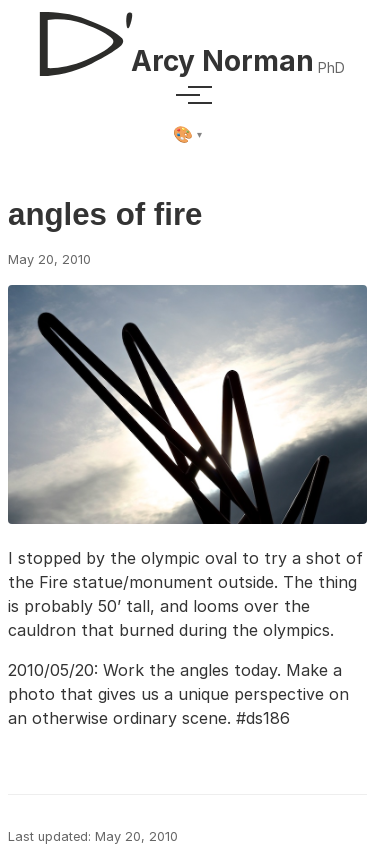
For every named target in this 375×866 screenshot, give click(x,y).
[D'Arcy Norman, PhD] (187, 36)
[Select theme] (187, 135)
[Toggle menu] (188, 95)
